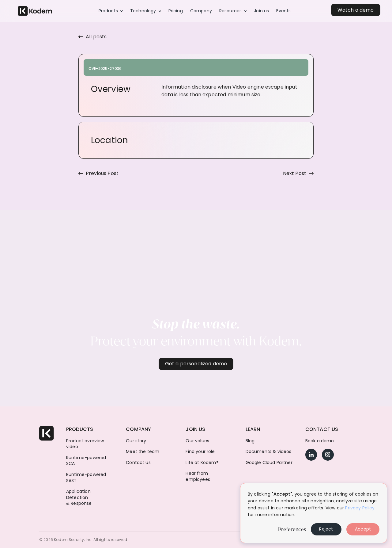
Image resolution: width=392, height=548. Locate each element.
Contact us (138, 463)
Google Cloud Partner (269, 463)
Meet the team (143, 452)
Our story (136, 441)
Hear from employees (198, 476)
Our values (197, 441)
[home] (35, 11)
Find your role (200, 452)
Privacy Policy (360, 508)
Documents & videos (269, 452)
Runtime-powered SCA (86, 461)
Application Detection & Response (79, 497)
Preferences (292, 529)
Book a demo (320, 441)
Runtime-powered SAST (86, 478)
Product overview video (85, 444)
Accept (363, 529)
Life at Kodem (202, 463)
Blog (250, 441)
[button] (111, 11)
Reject (326, 529)
